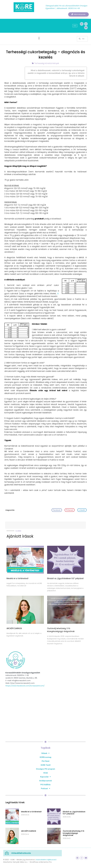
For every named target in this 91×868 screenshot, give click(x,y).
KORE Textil (46, 765)
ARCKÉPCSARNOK (14, 629)
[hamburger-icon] (75, 26)
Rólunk (45, 753)
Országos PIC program (46, 769)
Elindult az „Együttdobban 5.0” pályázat (65, 579)
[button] (39, 38)
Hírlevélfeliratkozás (21, 853)
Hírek (46, 773)
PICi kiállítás (45, 785)
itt (58, 294)
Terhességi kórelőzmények (47, 63)
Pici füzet (46, 761)
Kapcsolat (45, 777)
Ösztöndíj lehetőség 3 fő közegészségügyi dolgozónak (73, 833)
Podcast (46, 789)
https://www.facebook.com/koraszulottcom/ (25, 686)
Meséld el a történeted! (17, 579)
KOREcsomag (45, 757)
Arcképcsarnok (45, 781)
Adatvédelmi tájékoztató (46, 860)
